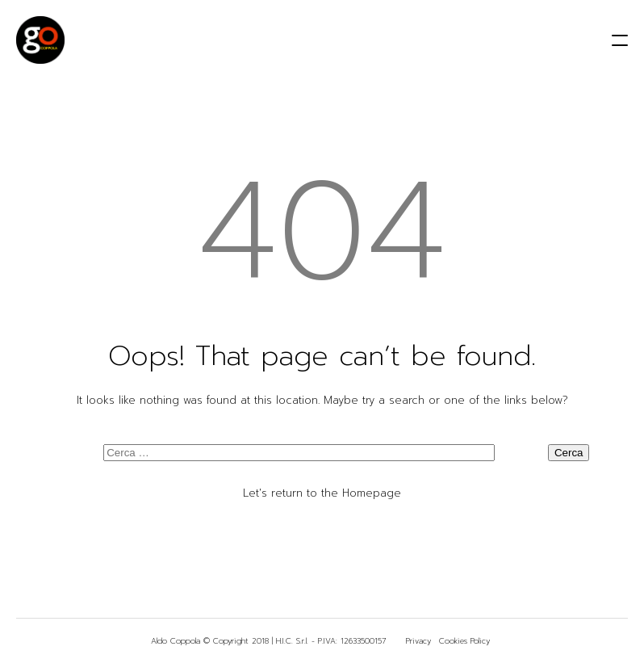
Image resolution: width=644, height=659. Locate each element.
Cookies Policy (464, 641)
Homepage (372, 493)
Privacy (418, 641)
